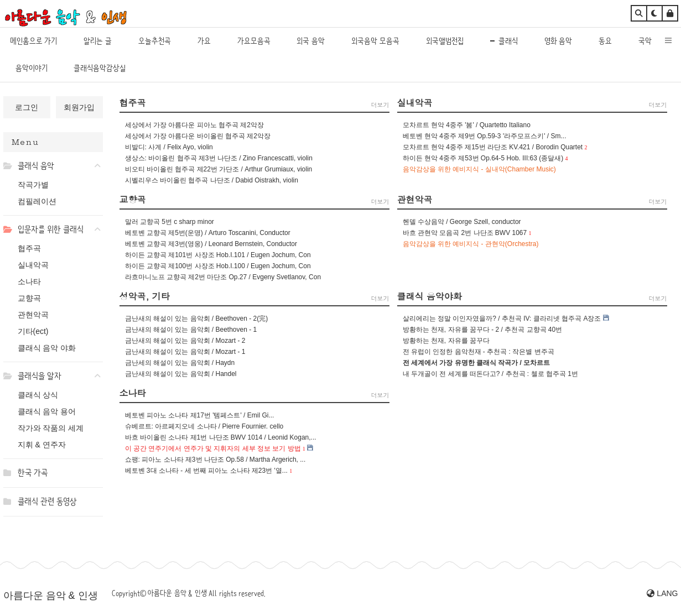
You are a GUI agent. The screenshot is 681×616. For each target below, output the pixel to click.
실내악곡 (33, 265)
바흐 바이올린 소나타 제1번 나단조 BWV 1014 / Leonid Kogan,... (221, 437)
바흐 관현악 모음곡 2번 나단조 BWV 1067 (465, 233)
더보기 (380, 105)
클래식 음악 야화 (47, 348)
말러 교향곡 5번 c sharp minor (170, 222)
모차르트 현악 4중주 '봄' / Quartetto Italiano (467, 125)
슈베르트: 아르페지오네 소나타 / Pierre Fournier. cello (204, 426)
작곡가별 (33, 185)
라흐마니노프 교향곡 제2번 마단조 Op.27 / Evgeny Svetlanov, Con (223, 277)
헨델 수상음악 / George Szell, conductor (462, 222)
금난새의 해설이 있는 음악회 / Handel (181, 374)
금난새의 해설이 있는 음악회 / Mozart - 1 (185, 352)
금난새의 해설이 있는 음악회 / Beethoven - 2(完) (197, 319)
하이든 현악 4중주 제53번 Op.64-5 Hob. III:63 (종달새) (483, 158)
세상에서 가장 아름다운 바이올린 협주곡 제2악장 (198, 136)
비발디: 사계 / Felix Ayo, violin (169, 147)
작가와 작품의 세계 (51, 428)
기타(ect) (33, 331)
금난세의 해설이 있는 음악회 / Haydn (180, 363)
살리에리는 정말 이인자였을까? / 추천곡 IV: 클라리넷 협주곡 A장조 (502, 319)
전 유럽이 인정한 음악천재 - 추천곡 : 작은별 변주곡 (479, 352)
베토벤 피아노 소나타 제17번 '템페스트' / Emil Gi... (200, 415)
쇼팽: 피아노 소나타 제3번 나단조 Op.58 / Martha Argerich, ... (215, 460)
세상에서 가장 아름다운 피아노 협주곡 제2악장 (194, 125)
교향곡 (29, 298)
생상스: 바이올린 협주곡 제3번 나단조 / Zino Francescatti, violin (219, 158)
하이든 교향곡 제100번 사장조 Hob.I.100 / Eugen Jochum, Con (218, 266)
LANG (662, 593)
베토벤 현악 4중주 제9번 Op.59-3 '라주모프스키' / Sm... (485, 136)
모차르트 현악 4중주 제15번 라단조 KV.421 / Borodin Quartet (493, 147)
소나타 (29, 281)
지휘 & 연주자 (42, 445)
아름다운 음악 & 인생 (51, 596)
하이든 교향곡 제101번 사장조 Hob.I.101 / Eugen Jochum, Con (218, 255)
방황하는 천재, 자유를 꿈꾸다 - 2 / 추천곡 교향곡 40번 (483, 330)
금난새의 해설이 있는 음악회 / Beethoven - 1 (191, 330)
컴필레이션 (37, 201)
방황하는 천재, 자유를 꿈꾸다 (446, 341)
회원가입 (79, 107)
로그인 (27, 107)
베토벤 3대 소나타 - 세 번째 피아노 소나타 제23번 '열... (206, 471)
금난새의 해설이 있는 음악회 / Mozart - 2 (185, 341)
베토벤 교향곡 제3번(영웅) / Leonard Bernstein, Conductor (211, 244)
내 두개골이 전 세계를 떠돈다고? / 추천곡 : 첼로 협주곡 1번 (490, 374)
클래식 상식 (38, 395)
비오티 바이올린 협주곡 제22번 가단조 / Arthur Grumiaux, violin (219, 169)
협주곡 (29, 248)
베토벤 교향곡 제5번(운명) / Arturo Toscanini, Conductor (208, 233)
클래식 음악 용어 (47, 411)
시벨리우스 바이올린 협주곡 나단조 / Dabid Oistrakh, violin (212, 180)
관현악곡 (33, 315)
